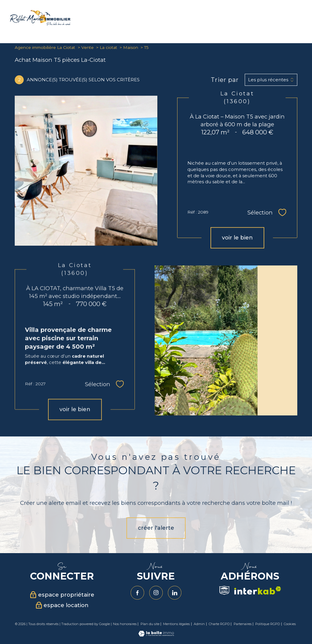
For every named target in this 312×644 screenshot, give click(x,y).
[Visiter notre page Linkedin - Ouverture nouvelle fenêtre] (175, 593)
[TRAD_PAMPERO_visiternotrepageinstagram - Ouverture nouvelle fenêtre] (156, 593)
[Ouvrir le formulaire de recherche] (283, 19)
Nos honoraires (125, 624)
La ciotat (108, 47)
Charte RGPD (219, 624)
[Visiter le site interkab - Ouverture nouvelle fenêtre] (258, 590)
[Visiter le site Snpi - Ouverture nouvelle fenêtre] (224, 590)
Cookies (290, 624)
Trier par (225, 80)
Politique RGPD (268, 624)
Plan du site (150, 624)
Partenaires (243, 624)
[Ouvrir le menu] (302, 19)
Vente (88, 47)
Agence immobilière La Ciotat (45, 47)
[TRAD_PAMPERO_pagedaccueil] (40, 24)
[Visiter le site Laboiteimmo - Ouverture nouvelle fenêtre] (156, 635)
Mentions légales (176, 624)
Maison (131, 47)
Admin (199, 624)
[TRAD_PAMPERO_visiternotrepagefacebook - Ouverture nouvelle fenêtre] (138, 593)
